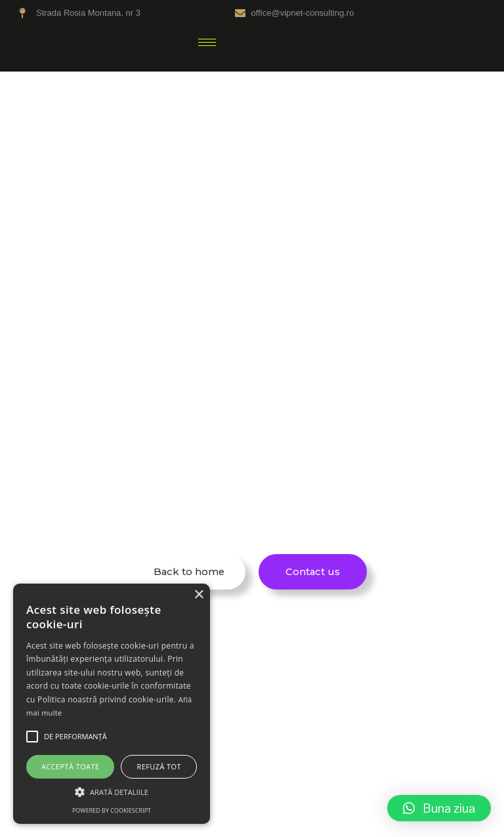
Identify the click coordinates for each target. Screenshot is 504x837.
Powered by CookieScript (112, 810)
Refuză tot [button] (159, 766)
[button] (439, 808)
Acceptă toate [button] (70, 766)
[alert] (112, 704)
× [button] (199, 595)
